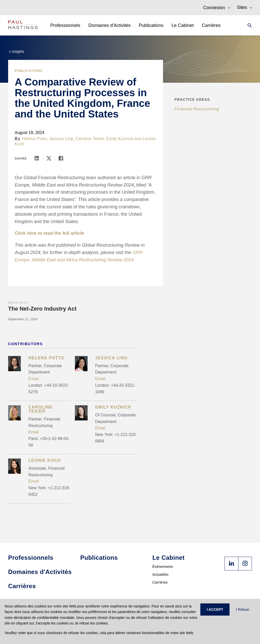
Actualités (160, 574)
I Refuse (242, 609)
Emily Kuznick (120, 139)
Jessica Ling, (62, 139)
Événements (163, 567)
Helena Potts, (35, 139)
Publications (29, 71)
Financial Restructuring (197, 109)
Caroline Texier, (90, 139)
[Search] (248, 25)
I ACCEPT (215, 609)
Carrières (160, 582)
